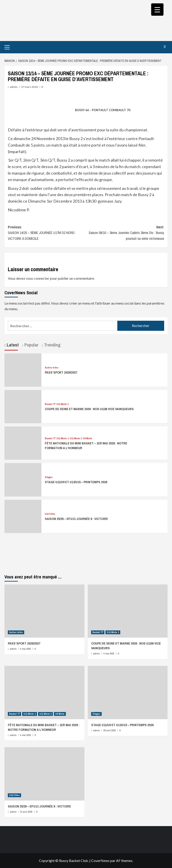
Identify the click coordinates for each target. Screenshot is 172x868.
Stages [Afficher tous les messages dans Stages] (49, 477)
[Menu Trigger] (157, 10)
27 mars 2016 (30, 87)
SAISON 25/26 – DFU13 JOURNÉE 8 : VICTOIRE (76, 519)
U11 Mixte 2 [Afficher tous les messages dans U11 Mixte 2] (76, 438)
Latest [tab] (12, 345)
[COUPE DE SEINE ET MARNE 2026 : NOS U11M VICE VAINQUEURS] (23, 406)
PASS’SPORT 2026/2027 (61, 372)
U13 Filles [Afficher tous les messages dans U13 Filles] (50, 514)
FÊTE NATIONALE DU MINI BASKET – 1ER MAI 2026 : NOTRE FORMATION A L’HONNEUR (44, 727)
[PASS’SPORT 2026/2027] (23, 369)
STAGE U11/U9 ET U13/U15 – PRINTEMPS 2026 (76, 482)
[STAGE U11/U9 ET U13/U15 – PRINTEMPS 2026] (23, 479)
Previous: (47, 233)
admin (14, 87)
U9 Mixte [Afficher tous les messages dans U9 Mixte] (87, 438)
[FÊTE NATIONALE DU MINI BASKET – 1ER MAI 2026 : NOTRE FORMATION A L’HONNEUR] (23, 443)
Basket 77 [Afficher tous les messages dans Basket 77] (50, 404)
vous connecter (38, 278)
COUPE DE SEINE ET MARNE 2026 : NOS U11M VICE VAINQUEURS (89, 409)
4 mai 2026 (26, 649)
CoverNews (100, 860)
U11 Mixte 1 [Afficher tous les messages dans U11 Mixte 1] (62, 404)
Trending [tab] (52, 345)
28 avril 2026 (110, 730)
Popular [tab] (31, 345)
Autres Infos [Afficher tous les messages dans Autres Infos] (52, 368)
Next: (125, 233)
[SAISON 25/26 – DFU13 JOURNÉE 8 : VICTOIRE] (23, 516)
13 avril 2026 (26, 812)
